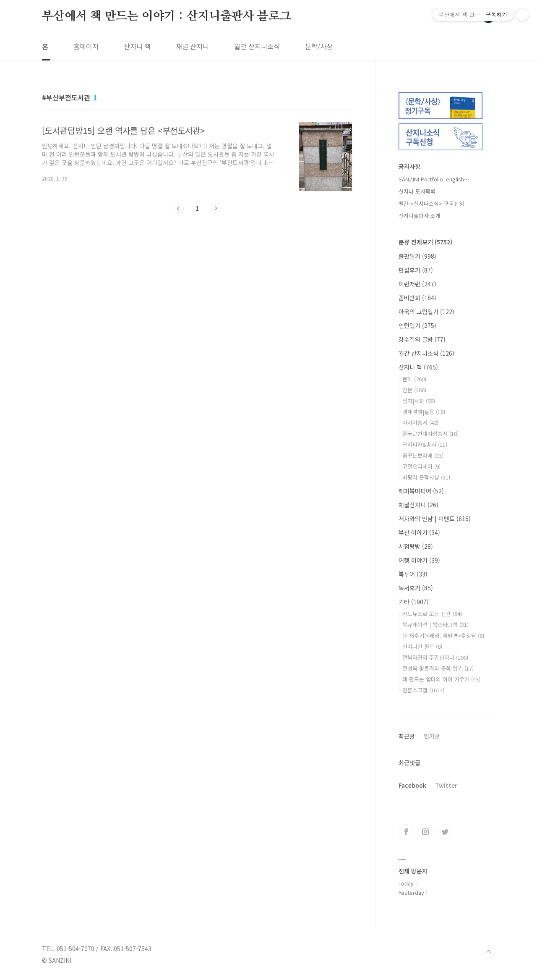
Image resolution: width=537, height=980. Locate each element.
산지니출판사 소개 (420, 216)
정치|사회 (419, 401)
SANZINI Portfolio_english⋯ (434, 179)
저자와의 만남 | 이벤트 (435, 519)
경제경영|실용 (424, 412)
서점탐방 (416, 546)
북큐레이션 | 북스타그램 (435, 625)
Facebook (412, 785)
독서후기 (416, 588)
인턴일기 (417, 325)
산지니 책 (137, 46)
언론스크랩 (423, 690)
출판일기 (417, 256)
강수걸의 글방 (422, 339)
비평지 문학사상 (426, 477)
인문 (414, 390)
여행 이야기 (419, 560)
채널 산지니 (192, 46)
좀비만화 (417, 298)
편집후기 (416, 270)
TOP (488, 952)
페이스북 (406, 832)
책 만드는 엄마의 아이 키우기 (441, 679)
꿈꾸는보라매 (423, 455)
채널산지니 (418, 505)
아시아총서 (420, 423)
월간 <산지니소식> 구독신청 (431, 203)
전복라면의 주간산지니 (435, 657)
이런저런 (417, 284)
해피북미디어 (421, 491)
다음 (216, 208)
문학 (414, 379)
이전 (179, 208)
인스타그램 (425, 832)
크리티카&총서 (425, 444)
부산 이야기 (419, 532)
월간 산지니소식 (257, 46)
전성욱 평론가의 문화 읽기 (438, 668)
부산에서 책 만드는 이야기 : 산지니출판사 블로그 (167, 16)
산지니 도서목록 (417, 191)
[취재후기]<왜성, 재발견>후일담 (443, 635)
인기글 (432, 736)
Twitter (446, 785)
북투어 (413, 574)
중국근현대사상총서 (430, 434)
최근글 (407, 736)
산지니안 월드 (422, 646)
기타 (414, 602)
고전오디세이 (421, 466)
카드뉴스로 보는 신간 (432, 614)
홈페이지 (86, 46)
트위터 (445, 832)
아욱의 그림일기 (426, 312)
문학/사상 (319, 46)
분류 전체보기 (425, 242)
